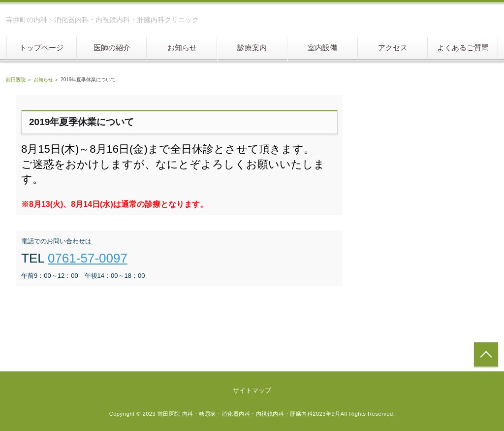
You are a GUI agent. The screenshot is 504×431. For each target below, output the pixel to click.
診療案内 (252, 48)
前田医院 (16, 80)
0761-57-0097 (88, 258)
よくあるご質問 (463, 48)
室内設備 (322, 48)
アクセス (393, 48)
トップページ (41, 48)
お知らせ (182, 48)
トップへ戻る (486, 354)
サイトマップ (252, 390)
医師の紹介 (112, 48)
